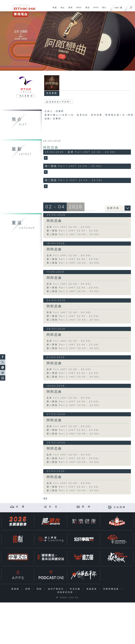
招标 (40, 589)
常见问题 (76, 589)
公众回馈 (120, 507)
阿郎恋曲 (51, 148)
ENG (117, 8)
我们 (103, 9)
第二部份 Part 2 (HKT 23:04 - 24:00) (73, 234)
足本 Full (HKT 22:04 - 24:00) (69, 227)
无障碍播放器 (112, 589)
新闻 (70, 9)
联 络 (86, 507)
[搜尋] (131, 7)
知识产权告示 (56, 589)
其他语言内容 (66, 592)
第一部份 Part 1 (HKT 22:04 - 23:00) (73, 231)
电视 (54, 9)
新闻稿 (16, 589)
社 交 (54, 507)
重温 (87, 9)
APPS (95, 9)
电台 (62, 9)
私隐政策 (92, 589)
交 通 (20, 507)
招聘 (29, 589)
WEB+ (78, 9)
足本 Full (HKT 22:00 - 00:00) (69, 256)
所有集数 (52, 93)
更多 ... (46, 499)
